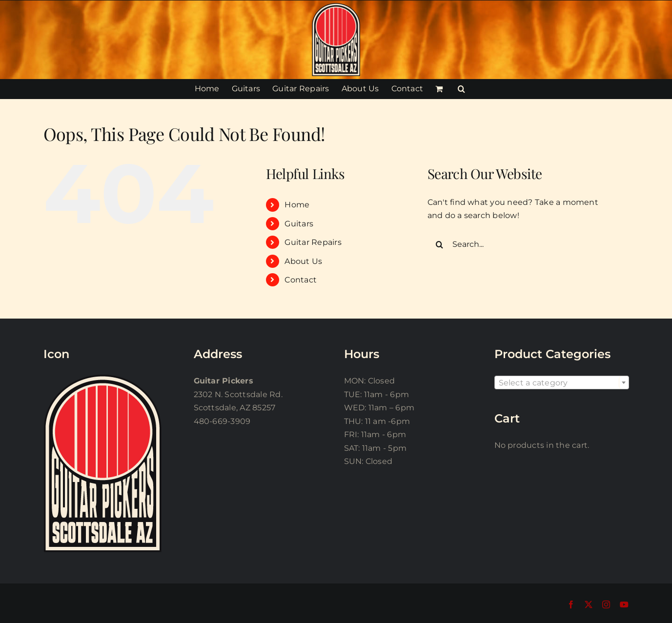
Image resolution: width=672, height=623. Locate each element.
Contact (301, 280)
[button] (461, 89)
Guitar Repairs (313, 242)
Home (297, 205)
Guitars (299, 224)
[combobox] (562, 382)
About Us (303, 261)
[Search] (440, 244)
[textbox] (562, 383)
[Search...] (520, 244)
